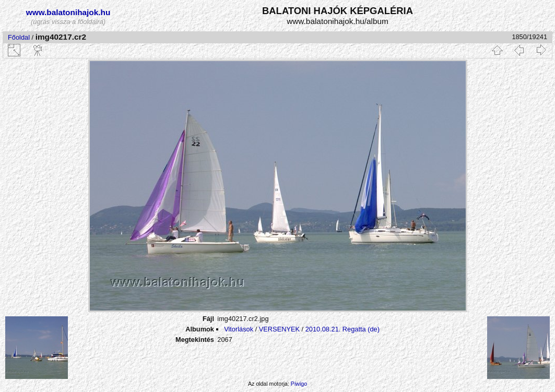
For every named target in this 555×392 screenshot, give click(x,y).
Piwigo (299, 384)
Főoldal (19, 37)
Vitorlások (239, 329)
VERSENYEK (279, 329)
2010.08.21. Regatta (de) (343, 329)
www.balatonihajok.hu (68, 12)
